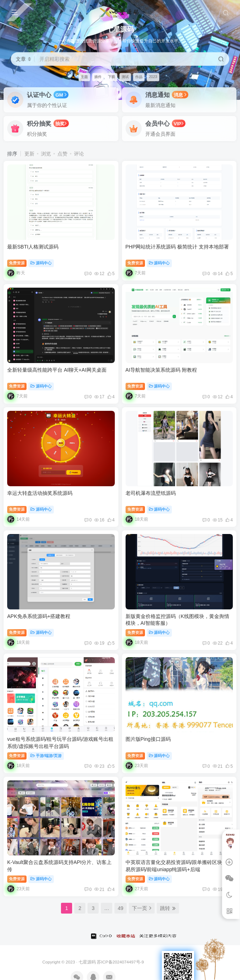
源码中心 (41, 263)
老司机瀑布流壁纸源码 (151, 493)
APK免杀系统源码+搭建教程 (39, 616)
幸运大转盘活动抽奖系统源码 (40, 493)
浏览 (46, 154)
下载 (112, 77)
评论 (79, 154)
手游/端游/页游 (46, 756)
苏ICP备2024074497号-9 (120, 962)
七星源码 (87, 962)
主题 (84, 77)
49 (121, 908)
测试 (125, 77)
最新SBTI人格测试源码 (33, 247)
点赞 (62, 154)
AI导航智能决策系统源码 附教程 (161, 370)
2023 (153, 77)
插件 (98, 77)
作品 (139, 77)
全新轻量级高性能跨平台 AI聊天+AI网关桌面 (57, 370)
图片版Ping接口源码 (148, 739)
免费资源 (17, 263)
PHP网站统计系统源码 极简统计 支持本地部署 (177, 247)
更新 (29, 154)
